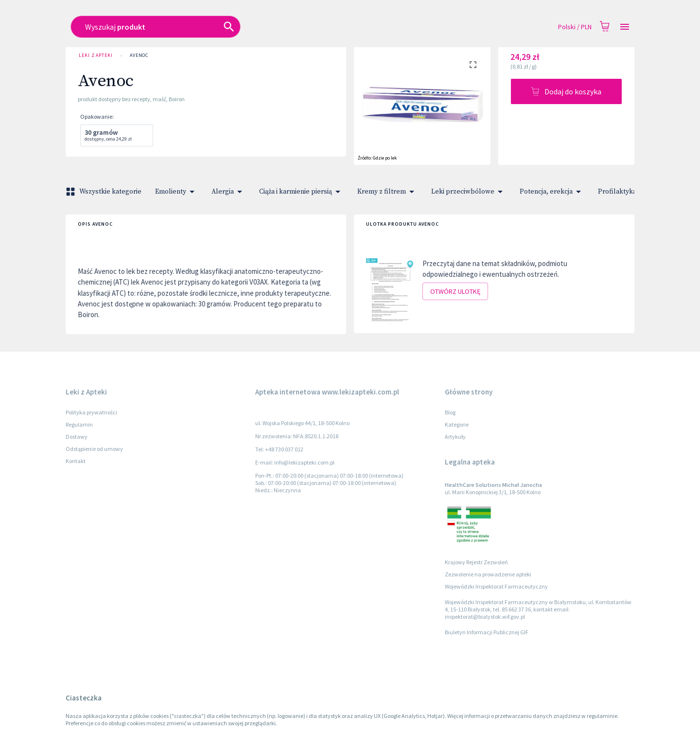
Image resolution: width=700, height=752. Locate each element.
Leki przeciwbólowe (469, 192)
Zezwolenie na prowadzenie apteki (488, 574)
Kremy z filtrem (387, 192)
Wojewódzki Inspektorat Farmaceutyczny (496, 586)
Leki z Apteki (96, 55)
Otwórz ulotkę (455, 292)
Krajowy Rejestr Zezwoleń (476, 562)
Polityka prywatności (91, 412)
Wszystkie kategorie (105, 192)
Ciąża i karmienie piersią (301, 192)
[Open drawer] (625, 27)
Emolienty (176, 192)
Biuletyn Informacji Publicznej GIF (487, 632)
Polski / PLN (575, 27)
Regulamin (79, 424)
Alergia (228, 192)
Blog (450, 412)
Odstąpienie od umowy (94, 449)
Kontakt (76, 461)
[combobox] (280, 27)
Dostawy (77, 437)
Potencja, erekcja (552, 192)
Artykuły (455, 437)
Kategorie (457, 424)
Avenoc (139, 55)
